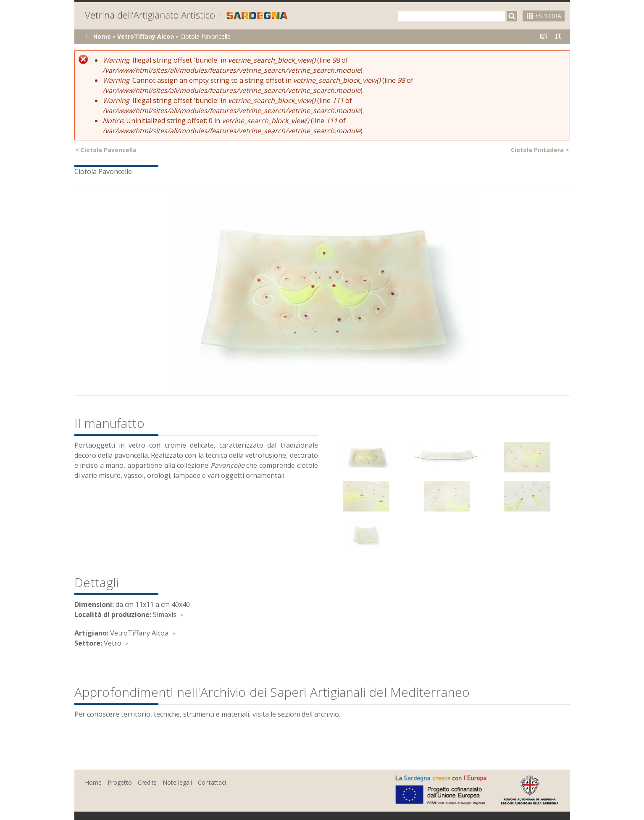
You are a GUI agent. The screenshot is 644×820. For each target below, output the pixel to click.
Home (102, 36)
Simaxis (165, 614)
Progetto (120, 782)
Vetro (113, 643)
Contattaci (212, 782)
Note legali (177, 782)
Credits (147, 782)
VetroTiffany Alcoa (146, 36)
